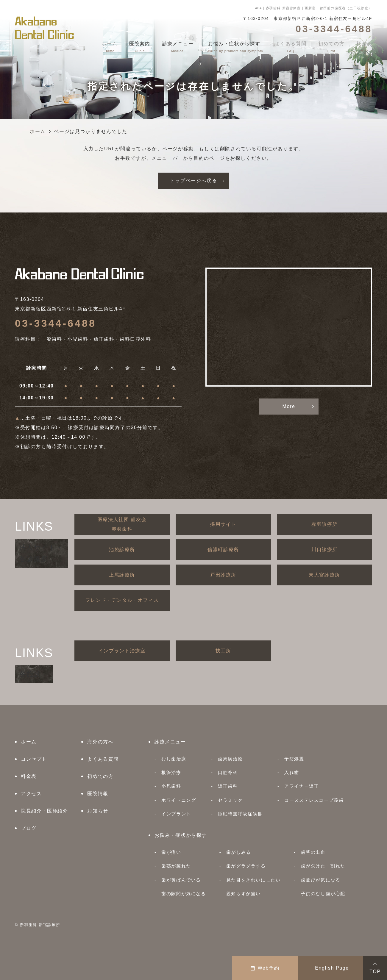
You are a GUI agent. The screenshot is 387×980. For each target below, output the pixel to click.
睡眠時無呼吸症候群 (240, 814)
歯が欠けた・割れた (323, 866)
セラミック (230, 800)
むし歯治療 (174, 759)
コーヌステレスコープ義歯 (314, 800)
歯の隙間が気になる (184, 894)
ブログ (29, 828)
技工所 (223, 651)
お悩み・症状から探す (181, 835)
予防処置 (294, 759)
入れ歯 (292, 772)
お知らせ (98, 811)
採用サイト (223, 524)
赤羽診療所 (324, 524)
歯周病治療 (230, 759)
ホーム (29, 742)
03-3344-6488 (56, 323)
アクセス (31, 794)
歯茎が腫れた (176, 866)
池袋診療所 (122, 550)
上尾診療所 (122, 575)
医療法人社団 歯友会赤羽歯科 (122, 524)
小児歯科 (171, 786)
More (289, 406)
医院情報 (98, 794)
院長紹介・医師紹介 (44, 811)
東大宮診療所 (324, 575)
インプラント (176, 814)
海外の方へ (100, 742)
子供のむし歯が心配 (323, 894)
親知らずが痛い (244, 894)
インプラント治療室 (122, 651)
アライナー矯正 (302, 786)
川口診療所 (324, 550)
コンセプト (34, 759)
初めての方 (100, 776)
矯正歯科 (228, 786)
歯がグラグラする (246, 866)
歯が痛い (171, 852)
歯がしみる (239, 852)
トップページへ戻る (193, 180)
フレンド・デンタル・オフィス (122, 600)
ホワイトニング (179, 800)
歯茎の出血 (313, 852)
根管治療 (171, 772)
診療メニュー (170, 742)
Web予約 (265, 968)
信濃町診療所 (223, 550)
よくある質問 (103, 759)
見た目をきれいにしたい (253, 880)
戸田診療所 (223, 575)
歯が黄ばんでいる (181, 880)
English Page (332, 968)
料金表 (29, 776)
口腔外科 (228, 772)
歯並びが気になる (321, 880)
